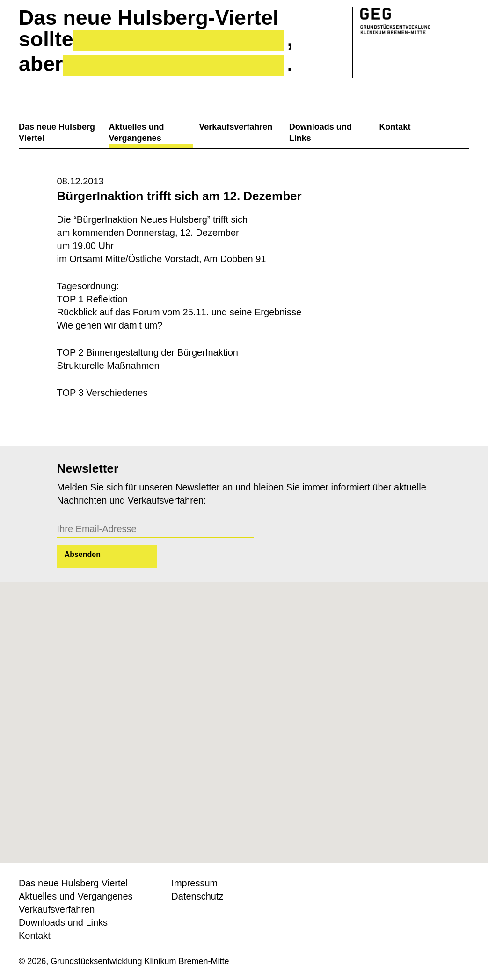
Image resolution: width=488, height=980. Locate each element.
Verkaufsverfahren (236, 127)
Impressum (194, 883)
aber (41, 64)
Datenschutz (197, 896)
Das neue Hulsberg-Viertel (149, 18)
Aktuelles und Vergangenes (137, 132)
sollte (46, 39)
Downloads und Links (320, 132)
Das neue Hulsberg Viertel (57, 132)
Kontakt (395, 127)
